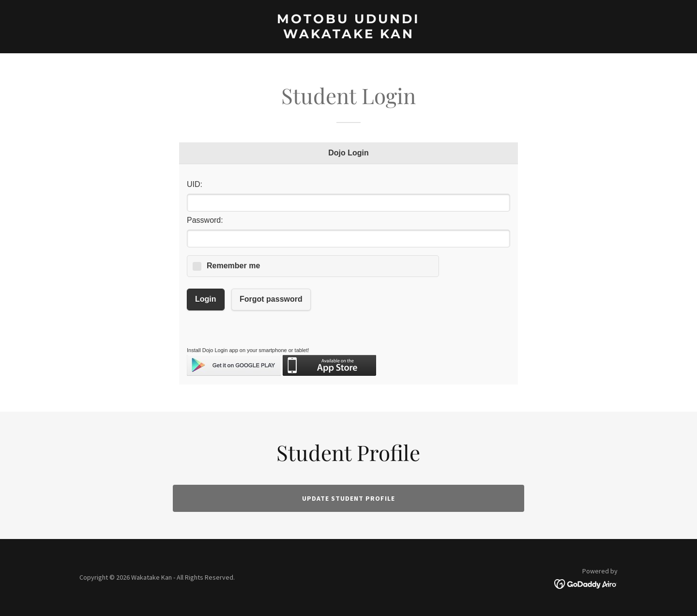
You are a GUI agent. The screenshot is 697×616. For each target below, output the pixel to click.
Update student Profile (348, 498)
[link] (348, 35)
